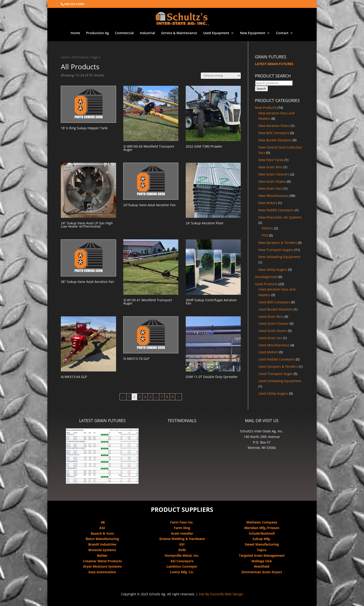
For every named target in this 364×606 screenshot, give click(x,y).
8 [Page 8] (167, 397)
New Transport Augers (276, 250)
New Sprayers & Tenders (278, 243)
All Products (80, 57)
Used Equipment (216, 33)
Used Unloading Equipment (280, 381)
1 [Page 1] (129, 397)
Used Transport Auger (276, 374)
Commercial (124, 33)
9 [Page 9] (172, 397)
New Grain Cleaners (274, 174)
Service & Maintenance (179, 33)
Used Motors (268, 352)
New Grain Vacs (271, 188)
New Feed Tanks (271, 160)
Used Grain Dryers (273, 331)
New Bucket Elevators (275, 140)
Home (75, 33)
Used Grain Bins (271, 316)
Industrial (147, 33)
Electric (268, 228)
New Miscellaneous (273, 196)
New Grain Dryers (272, 181)
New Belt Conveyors (274, 133)
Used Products (266, 284)
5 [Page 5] (150, 397)
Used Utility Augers (273, 393)
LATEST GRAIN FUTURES (274, 64)
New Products (266, 108)
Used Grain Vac (270, 338)
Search (261, 89)
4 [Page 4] (145, 397)
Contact (282, 33)
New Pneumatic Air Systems (280, 217)
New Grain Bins (270, 167)
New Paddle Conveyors (276, 210)
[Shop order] (221, 76)
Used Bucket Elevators (276, 309)
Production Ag (97, 33)
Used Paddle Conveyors (277, 359)
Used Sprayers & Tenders (278, 366)
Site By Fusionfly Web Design (221, 594)
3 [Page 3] (140, 397)
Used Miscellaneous (274, 345)
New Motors (268, 203)
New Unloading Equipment (279, 257)
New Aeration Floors (274, 126)
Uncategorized (266, 277)
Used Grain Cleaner (274, 323)
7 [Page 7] (162, 397)
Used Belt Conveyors (274, 302)
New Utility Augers (273, 270)
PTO (265, 235)
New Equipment (253, 33)
